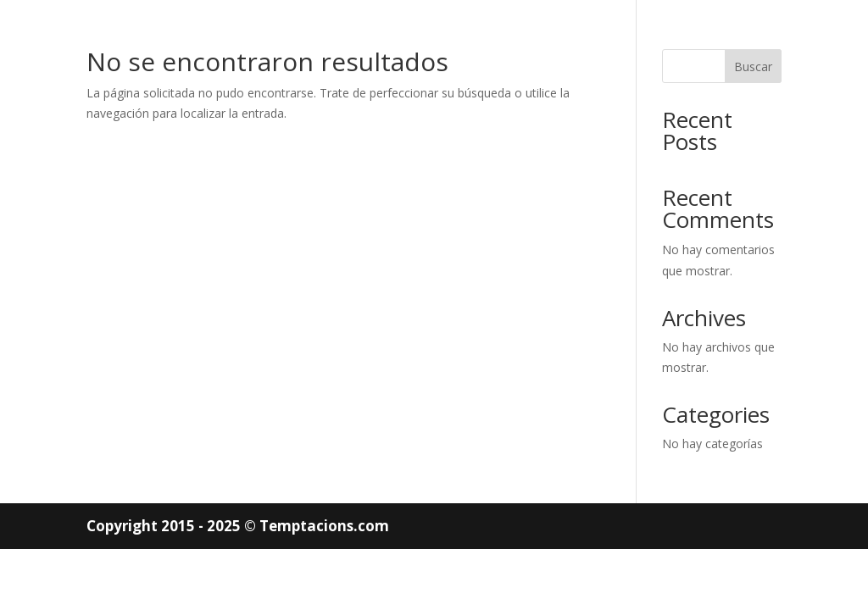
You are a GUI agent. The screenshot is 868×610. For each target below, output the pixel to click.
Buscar (753, 67)
